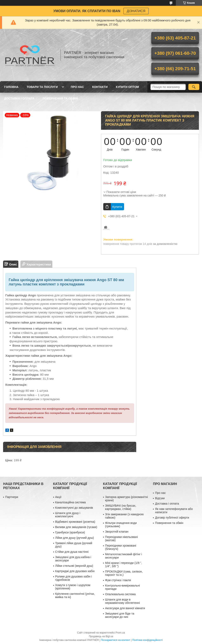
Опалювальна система (120, 594)
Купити (117, 207)
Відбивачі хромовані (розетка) (75, 522)
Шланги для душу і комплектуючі (68, 515)
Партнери (12, 497)
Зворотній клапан (117, 532)
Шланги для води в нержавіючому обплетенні (122, 601)
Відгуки (160, 498)
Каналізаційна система (71, 502)
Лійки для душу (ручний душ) (75, 538)
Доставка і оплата (19, 98)
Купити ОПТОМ (127, 87)
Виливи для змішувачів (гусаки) (76, 527)
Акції (58, 497)
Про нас (77, 87)
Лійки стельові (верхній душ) (74, 566)
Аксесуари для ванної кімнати (125, 608)
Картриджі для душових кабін (75, 571)
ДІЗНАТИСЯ (136, 11)
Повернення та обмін (60, 98)
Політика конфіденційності (148, 640)
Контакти (100, 87)
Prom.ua (120, 633)
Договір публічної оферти (172, 518)
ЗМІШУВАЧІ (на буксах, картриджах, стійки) (121, 507)
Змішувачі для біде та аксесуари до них (120, 615)
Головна (11, 87)
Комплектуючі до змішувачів (74, 508)
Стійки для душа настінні (72, 552)
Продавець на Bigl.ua (101, 636)
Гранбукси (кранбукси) (70, 532)
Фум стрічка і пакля (118, 580)
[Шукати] (194, 87)
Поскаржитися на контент (115, 640)
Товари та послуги (42, 87)
